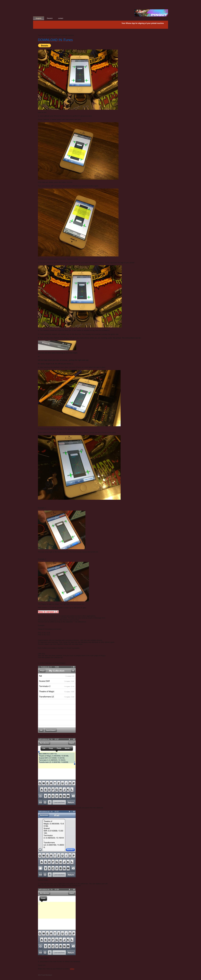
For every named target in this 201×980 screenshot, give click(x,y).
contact (61, 18)
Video (72, 969)
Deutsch (50, 18)
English (39, 18)
